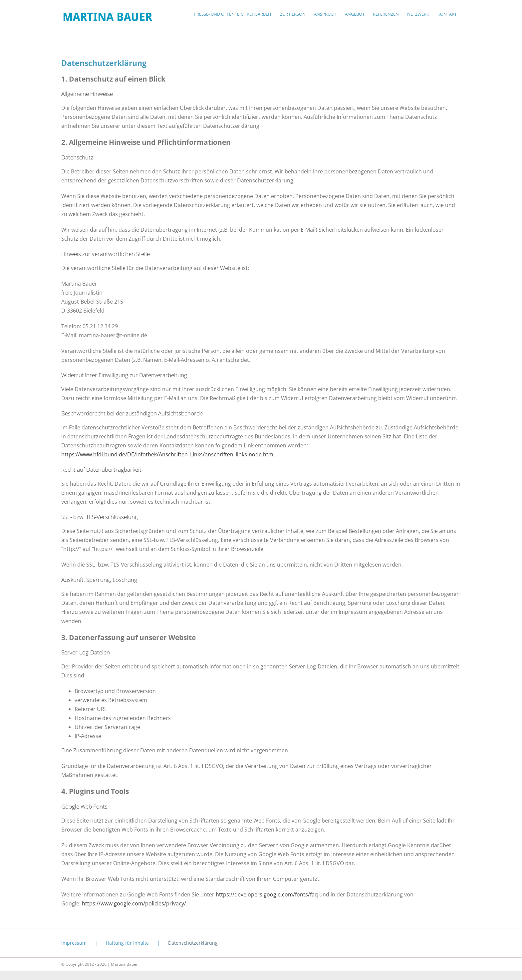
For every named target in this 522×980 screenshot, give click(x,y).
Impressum (74, 943)
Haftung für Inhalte (127, 943)
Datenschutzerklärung (193, 943)
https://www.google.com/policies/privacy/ (134, 903)
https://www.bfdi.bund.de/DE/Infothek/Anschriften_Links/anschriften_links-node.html (168, 454)
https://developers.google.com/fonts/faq (267, 894)
